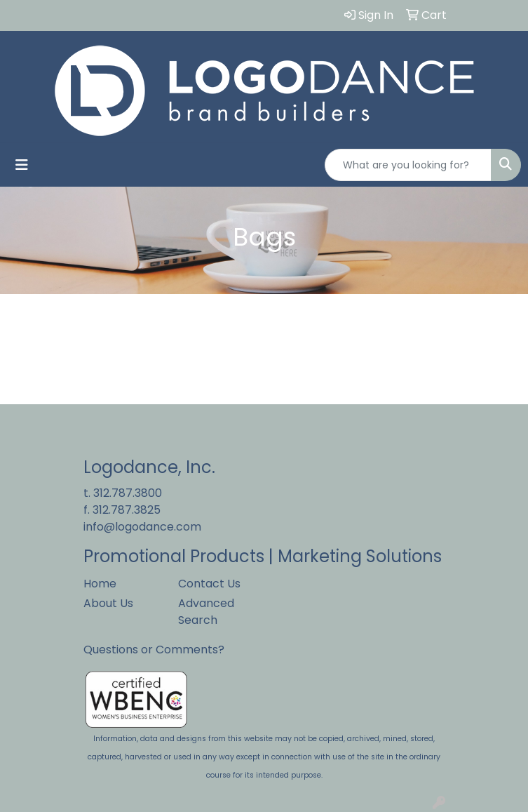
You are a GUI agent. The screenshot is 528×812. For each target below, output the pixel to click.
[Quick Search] (408, 165)
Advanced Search (206, 612)
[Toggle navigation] (22, 165)
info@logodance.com (142, 527)
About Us (108, 603)
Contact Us (209, 584)
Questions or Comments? (154, 650)
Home (100, 584)
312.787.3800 (128, 493)
